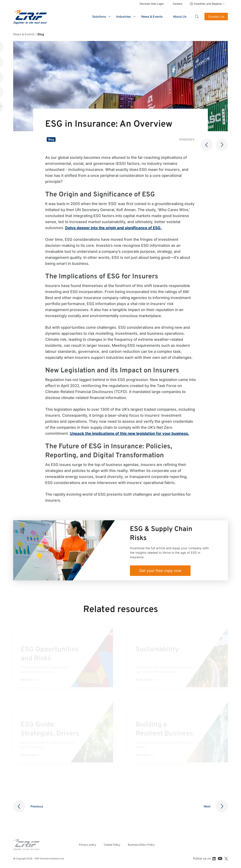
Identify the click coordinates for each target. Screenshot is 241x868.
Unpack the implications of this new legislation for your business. (129, 433)
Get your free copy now (160, 571)
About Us (180, 17)
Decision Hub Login (152, 4)
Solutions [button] (99, 17)
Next (207, 806)
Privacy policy (88, 845)
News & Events (152, 17)
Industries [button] (124, 17)
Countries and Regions (208, 4)
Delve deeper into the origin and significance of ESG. (113, 228)
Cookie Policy (112, 845)
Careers (178, 4)
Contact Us (216, 17)
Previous (37, 806)
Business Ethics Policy (141, 845)
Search (197, 17)
